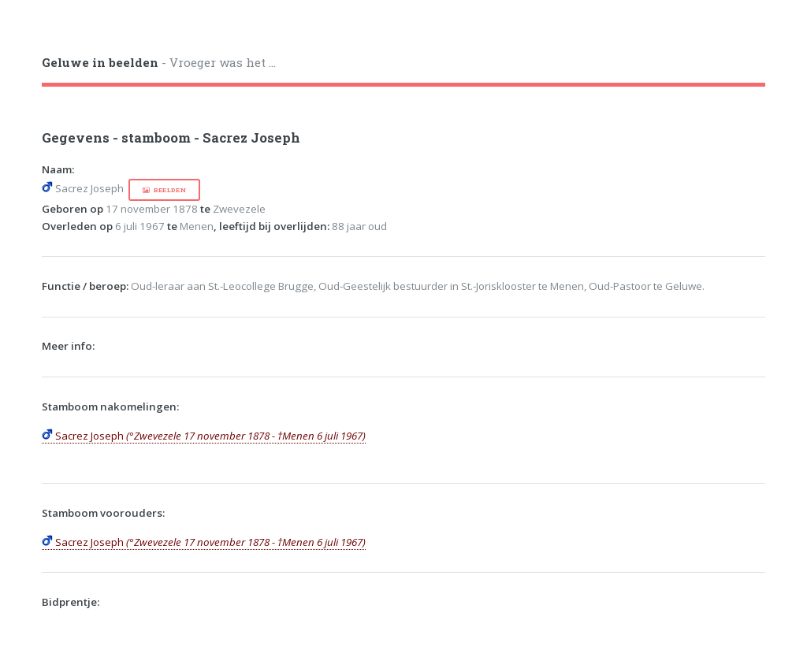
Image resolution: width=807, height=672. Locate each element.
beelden (170, 190)
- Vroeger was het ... (159, 62)
